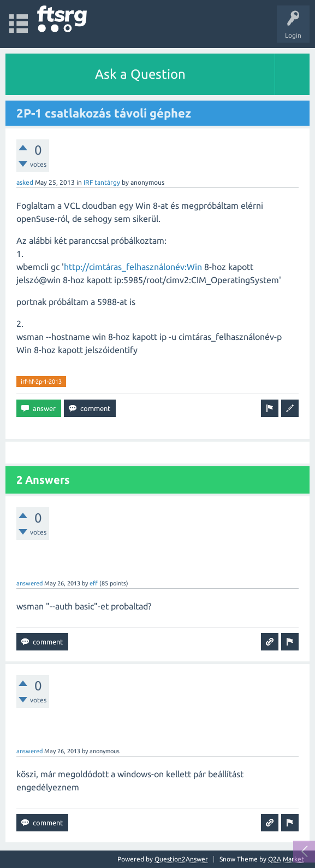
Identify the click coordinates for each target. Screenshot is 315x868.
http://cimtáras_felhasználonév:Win (133, 267)
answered (29, 583)
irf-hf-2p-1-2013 (41, 382)
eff (94, 583)
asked (25, 182)
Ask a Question (140, 74)
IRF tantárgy (102, 182)
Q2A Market (286, 859)
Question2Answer (181, 859)
